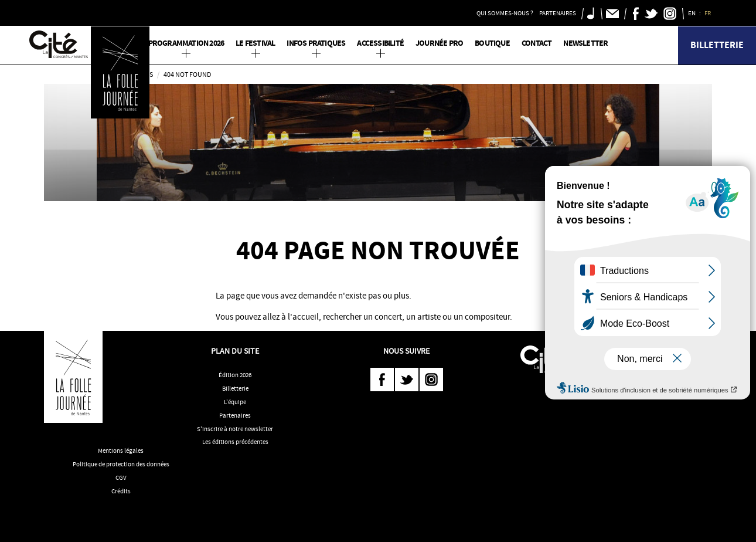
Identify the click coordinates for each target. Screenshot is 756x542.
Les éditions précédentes (235, 442)
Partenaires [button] (558, 13)
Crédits (121, 491)
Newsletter (585, 43)
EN (692, 13)
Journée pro (439, 43)
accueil (306, 317)
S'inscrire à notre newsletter (235, 429)
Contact (537, 43)
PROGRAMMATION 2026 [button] (186, 43)
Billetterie (717, 45)
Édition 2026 (235, 375)
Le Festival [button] (255, 43)
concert (388, 317)
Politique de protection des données (121, 464)
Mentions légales (121, 450)
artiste (429, 317)
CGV (121, 477)
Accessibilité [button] (380, 43)
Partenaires (235, 415)
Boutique (492, 43)
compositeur (487, 317)
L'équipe (235, 402)
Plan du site (235, 351)
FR (708, 13)
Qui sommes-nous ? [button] (505, 13)
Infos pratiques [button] (316, 43)
